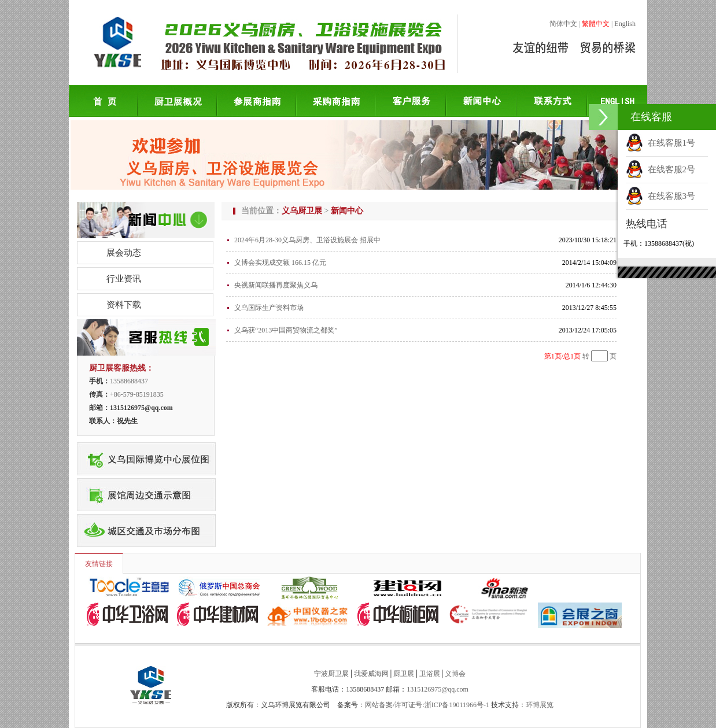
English (625, 24)
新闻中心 (347, 210)
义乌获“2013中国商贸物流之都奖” (286, 330)
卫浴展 (430, 674)
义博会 (455, 674)
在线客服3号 (660, 196)
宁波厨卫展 (331, 674)
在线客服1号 (660, 143)
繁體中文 (596, 24)
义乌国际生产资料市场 (269, 308)
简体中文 (563, 24)
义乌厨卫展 (302, 210)
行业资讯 (124, 279)
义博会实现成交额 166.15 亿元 (280, 263)
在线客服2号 (660, 169)
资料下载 (124, 305)
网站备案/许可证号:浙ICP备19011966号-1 (427, 705)
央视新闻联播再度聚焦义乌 (276, 285)
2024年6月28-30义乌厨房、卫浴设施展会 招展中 (307, 240)
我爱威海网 (371, 674)
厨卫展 (404, 674)
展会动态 (124, 253)
